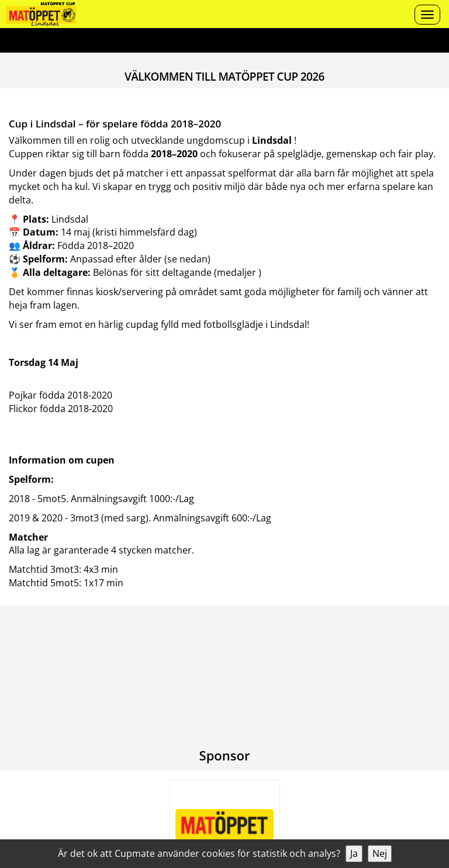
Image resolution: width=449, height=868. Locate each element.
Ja (354, 853)
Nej (380, 853)
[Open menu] (427, 15)
